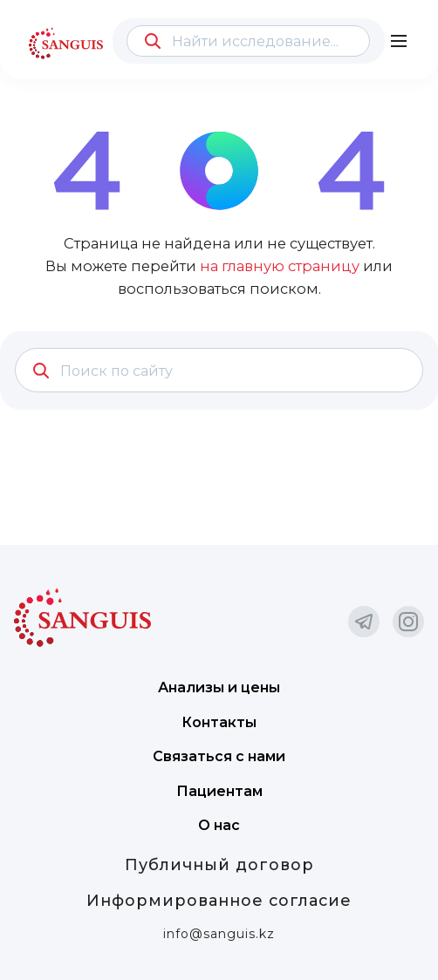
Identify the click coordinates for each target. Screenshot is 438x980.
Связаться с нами (219, 756)
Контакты (219, 722)
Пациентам (219, 791)
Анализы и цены (219, 687)
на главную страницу (280, 266)
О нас (219, 825)
